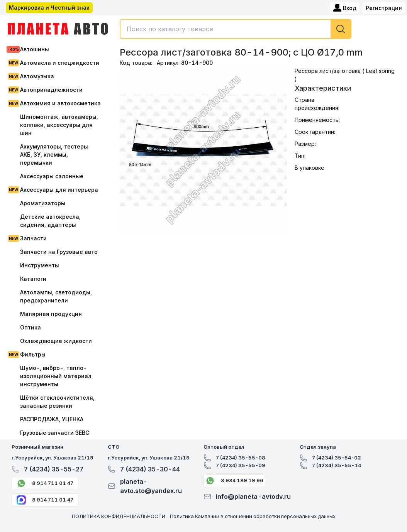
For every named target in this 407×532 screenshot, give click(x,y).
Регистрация (384, 8)
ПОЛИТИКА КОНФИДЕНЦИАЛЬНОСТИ (119, 516)
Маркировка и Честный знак (49, 8)
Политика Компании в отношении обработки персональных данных (253, 516)
